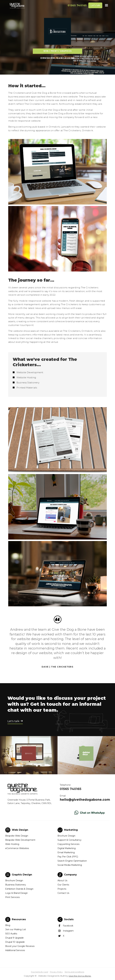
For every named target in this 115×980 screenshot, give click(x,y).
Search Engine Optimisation (72, 861)
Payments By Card (40, 972)
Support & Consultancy (69, 840)
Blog (8, 925)
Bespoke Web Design (17, 836)
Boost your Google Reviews (20, 946)
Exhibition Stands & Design (19, 889)
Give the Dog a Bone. (80, 976)
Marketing (71, 830)
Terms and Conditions (74, 972)
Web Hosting (12, 844)
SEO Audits (11, 934)
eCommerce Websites (17, 848)
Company (70, 875)
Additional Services (15, 950)
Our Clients (63, 885)
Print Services (12, 897)
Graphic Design (22, 875)
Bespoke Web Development (20, 840)
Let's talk (95, 5)
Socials (69, 919)
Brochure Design (66, 836)
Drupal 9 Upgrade (14, 938)
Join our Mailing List (16, 929)
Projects (62, 889)
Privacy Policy (56, 972)
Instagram (68, 931)
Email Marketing (66, 852)
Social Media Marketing (70, 865)
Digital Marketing (67, 848)
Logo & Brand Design (16, 893)
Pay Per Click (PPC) (68, 857)
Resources (19, 919)
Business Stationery (16, 885)
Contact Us (63, 893)
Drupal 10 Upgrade (15, 942)
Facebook (68, 926)
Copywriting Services (68, 844)
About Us (62, 881)
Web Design (20, 830)
